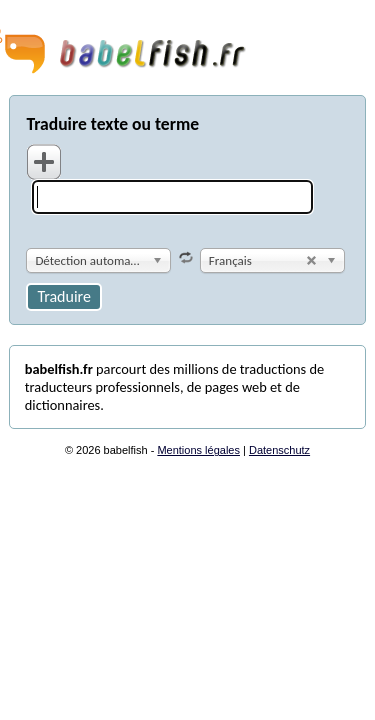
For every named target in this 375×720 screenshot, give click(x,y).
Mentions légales (198, 450)
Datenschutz (279, 450)
